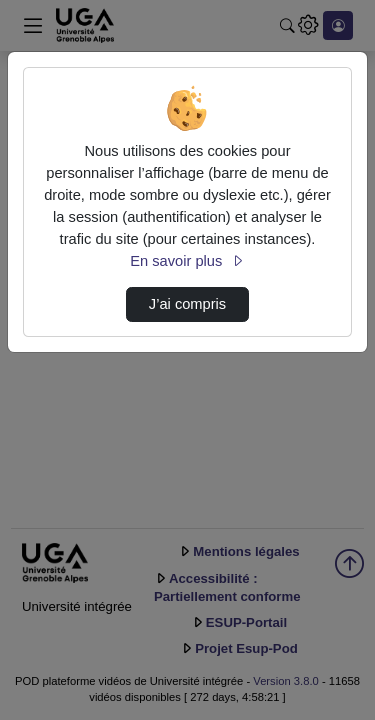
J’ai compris (187, 304)
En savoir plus (187, 261)
